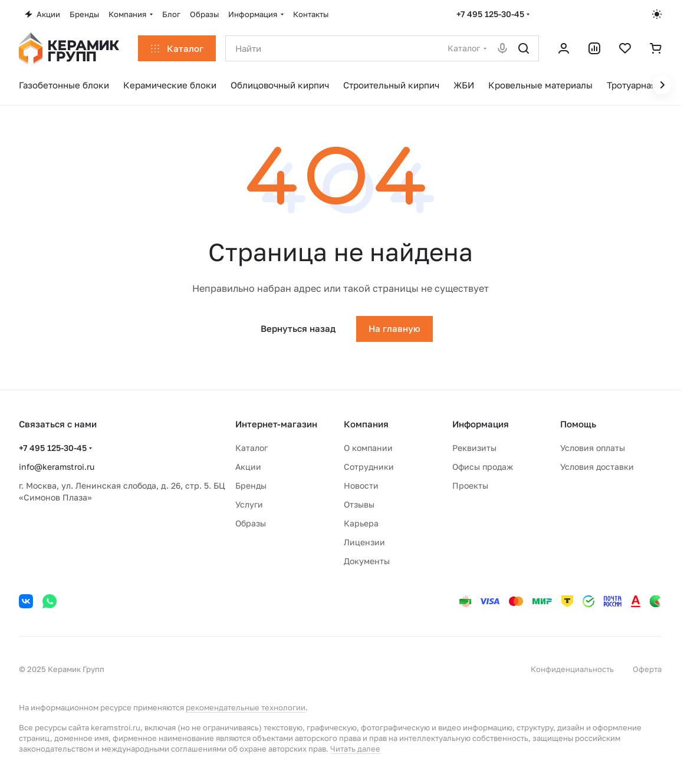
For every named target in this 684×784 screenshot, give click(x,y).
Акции (248, 467)
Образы (251, 523)
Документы (367, 561)
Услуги (249, 504)
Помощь (578, 424)
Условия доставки (597, 467)
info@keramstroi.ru (57, 467)
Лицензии (364, 542)
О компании (368, 448)
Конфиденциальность (572, 669)
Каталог (251, 448)
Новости (361, 485)
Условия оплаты (593, 448)
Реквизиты (474, 448)
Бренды (251, 485)
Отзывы (359, 504)
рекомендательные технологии (246, 707)
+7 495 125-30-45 (490, 14)
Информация (481, 424)
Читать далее (355, 749)
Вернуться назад (298, 328)
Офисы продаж (483, 467)
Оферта (647, 669)
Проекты (470, 485)
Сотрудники (369, 467)
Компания (366, 424)
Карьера (361, 523)
